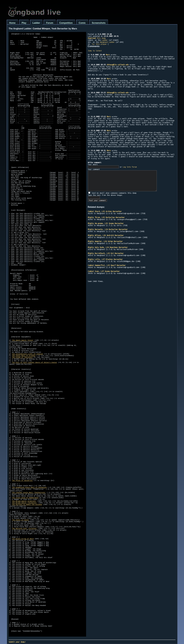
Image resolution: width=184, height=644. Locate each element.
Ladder (36, 23)
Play (24, 23)
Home (12, 23)
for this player (99, 44)
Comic (82, 23)
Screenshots (99, 23)
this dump (97, 38)
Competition (66, 23)
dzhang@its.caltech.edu (118, 65)
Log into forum (130, 167)
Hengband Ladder (107, 42)
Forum (50, 23)
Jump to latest (95, 51)
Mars (108, 55)
